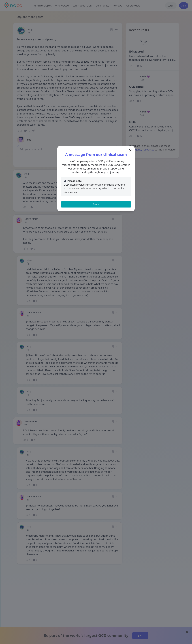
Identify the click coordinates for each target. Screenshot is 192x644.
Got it (96, 204)
